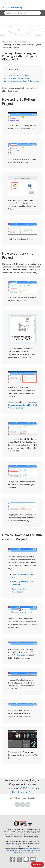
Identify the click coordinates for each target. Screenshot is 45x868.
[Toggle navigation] (6, 3)
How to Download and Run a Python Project (23, 81)
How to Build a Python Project (18, 78)
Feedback (37, 864)
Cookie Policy (30, 850)
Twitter (23, 805)
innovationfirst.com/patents (32, 849)
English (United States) (13, 8)
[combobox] (22, 13)
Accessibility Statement (27, 852)
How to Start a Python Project (18, 75)
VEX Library (7, 42)
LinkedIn (28, 805)
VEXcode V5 (25, 42)
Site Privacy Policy (10, 850)
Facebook (17, 805)
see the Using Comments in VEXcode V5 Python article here (22, 405)
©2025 (13, 843)
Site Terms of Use (21, 850)
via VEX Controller (17, 655)
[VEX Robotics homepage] (36, 3)
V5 (16, 42)
